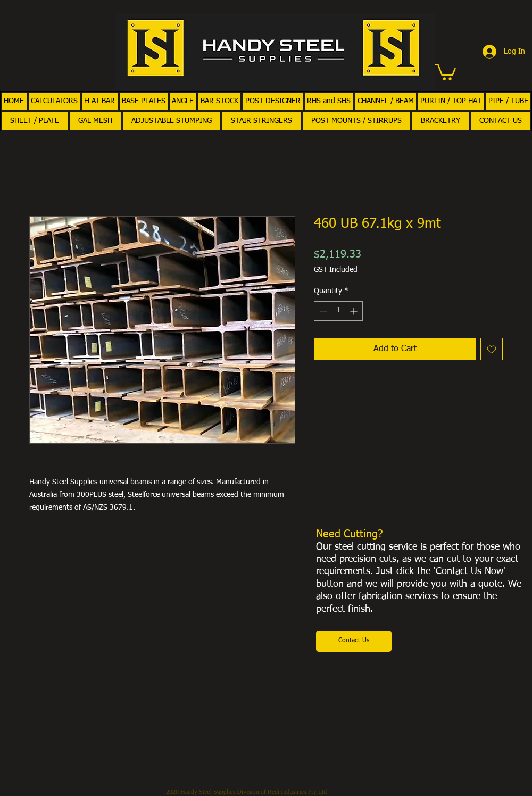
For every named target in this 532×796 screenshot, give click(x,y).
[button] (445, 71)
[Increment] (355, 311)
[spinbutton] (338, 311)
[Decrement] (322, 311)
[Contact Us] (354, 641)
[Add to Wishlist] (492, 349)
